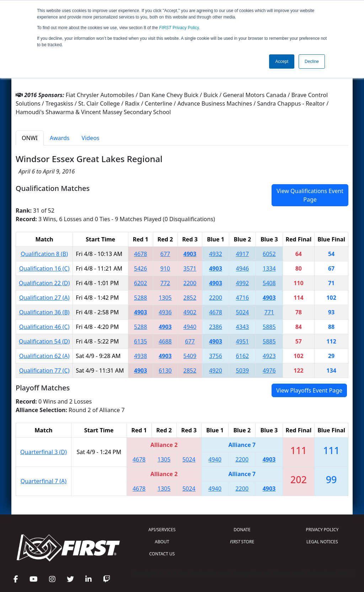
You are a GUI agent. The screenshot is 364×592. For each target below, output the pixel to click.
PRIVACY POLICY (322, 530)
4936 (165, 312)
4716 (243, 298)
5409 (190, 356)
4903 (190, 254)
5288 (141, 298)
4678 (141, 254)
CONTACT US (162, 554)
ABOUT (162, 542)
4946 (243, 268)
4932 (216, 254)
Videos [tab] (91, 138)
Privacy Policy (179, 28)
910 (165, 268)
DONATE (242, 530)
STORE (242, 542)
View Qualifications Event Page (310, 195)
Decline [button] (312, 62)
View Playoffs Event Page (309, 390)
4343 (243, 327)
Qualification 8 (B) (44, 254)
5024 (243, 312)
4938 (141, 356)
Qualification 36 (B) (44, 312)
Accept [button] (282, 62)
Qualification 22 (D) (44, 283)
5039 (243, 370)
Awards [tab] (60, 138)
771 (269, 312)
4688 (165, 341)
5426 (141, 268)
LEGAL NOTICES (322, 542)
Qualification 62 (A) (44, 356)
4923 (269, 356)
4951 (243, 341)
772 (165, 283)
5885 (269, 327)
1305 (165, 298)
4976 (269, 370)
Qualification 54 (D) (44, 341)
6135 (141, 341)
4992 (243, 283)
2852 (190, 298)
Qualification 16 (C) (44, 268)
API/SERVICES (162, 530)
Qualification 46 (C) (44, 327)
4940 (190, 327)
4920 (216, 370)
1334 (269, 268)
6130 (165, 370)
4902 (190, 312)
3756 (216, 356)
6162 (243, 356)
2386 (216, 327)
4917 (243, 254)
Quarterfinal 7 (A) (44, 481)
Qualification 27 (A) (44, 298)
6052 (269, 254)
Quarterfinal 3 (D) (44, 452)
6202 (141, 283)
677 (165, 254)
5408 (269, 283)
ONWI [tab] (30, 138)
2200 (190, 283)
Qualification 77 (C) (44, 370)
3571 (190, 268)
